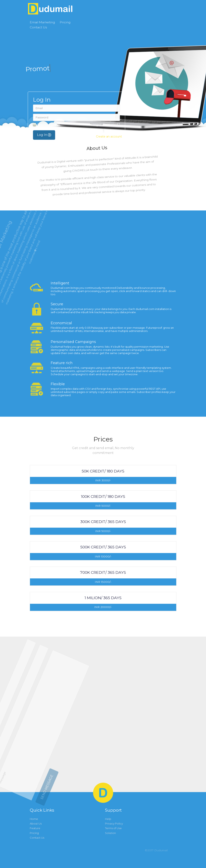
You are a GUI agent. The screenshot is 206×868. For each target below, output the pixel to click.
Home (34, 819)
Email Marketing (42, 22)
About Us (36, 823)
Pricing (65, 22)
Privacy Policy (114, 823)
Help (108, 819)
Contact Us (38, 27)
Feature (35, 828)
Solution (110, 833)
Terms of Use (113, 828)
